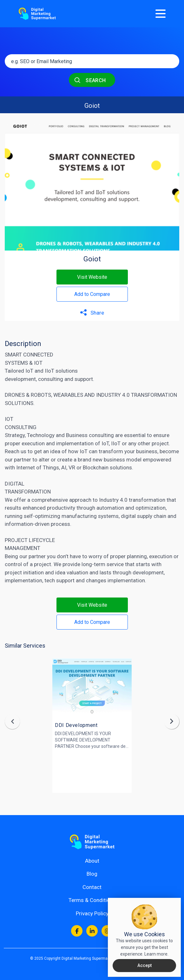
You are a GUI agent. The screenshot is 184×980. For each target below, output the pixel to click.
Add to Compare (92, 294)
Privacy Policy (92, 913)
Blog (92, 874)
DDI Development (76, 725)
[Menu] (161, 14)
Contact (92, 887)
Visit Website (92, 277)
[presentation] (12, 722)
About (92, 861)
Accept (145, 965)
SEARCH (90, 80)
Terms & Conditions (92, 900)
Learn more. (156, 954)
